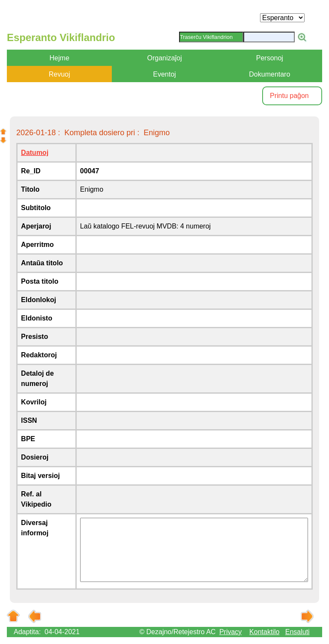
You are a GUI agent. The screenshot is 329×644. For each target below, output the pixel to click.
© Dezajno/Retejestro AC (177, 632)
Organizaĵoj (165, 58)
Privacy (230, 632)
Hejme (60, 58)
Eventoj (164, 74)
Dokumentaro (269, 74)
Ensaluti (298, 632)
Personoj (270, 58)
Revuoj (60, 74)
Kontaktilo (264, 632)
